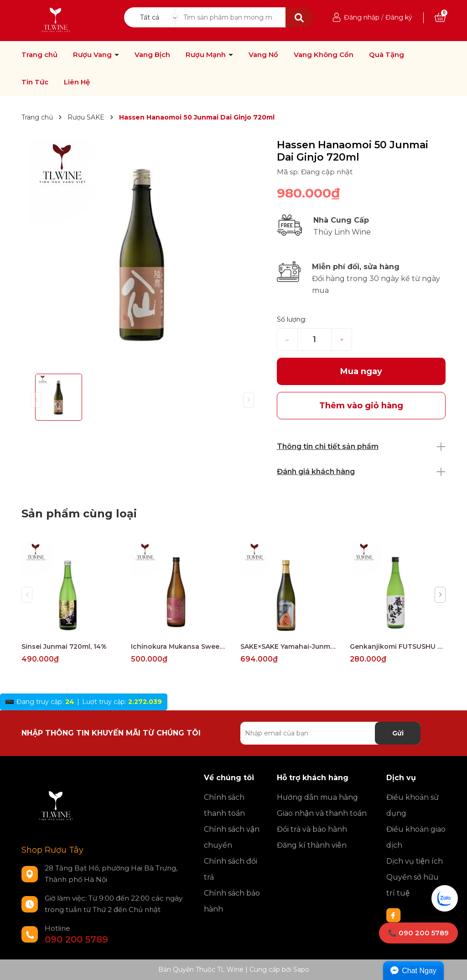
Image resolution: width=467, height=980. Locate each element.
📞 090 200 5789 (418, 933)
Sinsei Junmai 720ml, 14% (64, 646)
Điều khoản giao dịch (416, 837)
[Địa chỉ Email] (330, 733)
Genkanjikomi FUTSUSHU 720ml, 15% (398, 646)
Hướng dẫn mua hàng (317, 797)
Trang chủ (39, 55)
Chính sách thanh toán (224, 805)
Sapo (301, 970)
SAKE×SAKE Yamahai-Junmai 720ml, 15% (288, 646)
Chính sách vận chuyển (232, 837)
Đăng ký (399, 17)
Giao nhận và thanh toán (322, 813)
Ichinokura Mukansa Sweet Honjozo (179, 646)
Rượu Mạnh (207, 55)
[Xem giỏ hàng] (440, 17)
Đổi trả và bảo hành (312, 829)
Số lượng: (292, 319)
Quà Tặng (387, 55)
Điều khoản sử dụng (413, 805)
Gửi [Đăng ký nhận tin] (398, 733)
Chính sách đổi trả (231, 869)
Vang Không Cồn (324, 55)
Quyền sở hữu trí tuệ (413, 885)
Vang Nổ (263, 55)
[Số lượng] (314, 339)
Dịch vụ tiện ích (415, 861)
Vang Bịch (152, 55)
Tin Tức (35, 82)
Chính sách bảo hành (232, 901)
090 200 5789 (76, 939)
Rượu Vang (93, 55)
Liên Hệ (77, 82)
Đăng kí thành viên (312, 845)
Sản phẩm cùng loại (79, 513)
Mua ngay (361, 371)
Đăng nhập (362, 17)
